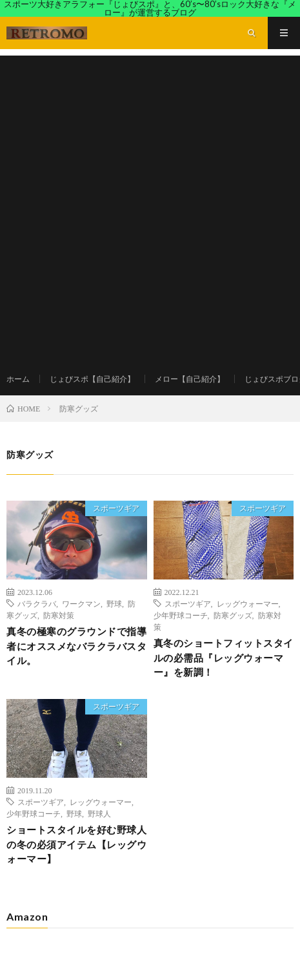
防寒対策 (59, 615)
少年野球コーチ (181, 615)
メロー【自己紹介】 (190, 379)
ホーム (18, 379)
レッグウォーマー (248, 603)
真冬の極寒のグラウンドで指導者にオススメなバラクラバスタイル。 (76, 646)
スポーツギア (116, 508)
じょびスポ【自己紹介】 (92, 379)
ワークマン (81, 603)
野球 (114, 603)
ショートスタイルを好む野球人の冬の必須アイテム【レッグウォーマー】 (76, 844)
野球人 (99, 813)
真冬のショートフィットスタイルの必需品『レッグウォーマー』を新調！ (224, 657)
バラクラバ (37, 603)
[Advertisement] (150, 206)
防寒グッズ (233, 615)
